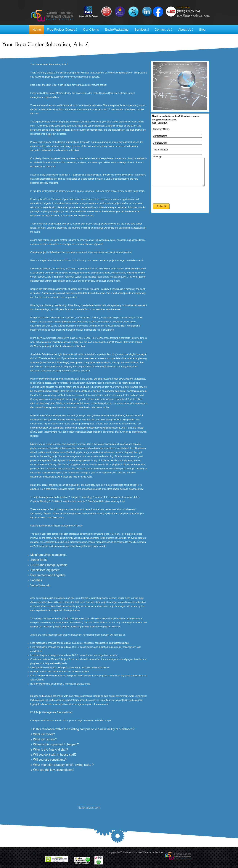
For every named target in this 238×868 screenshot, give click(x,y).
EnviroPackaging (117, 30)
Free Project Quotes (62, 30)
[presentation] (182, 201)
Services (141, 30)
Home (37, 30)
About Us (186, 30)
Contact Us (164, 30)
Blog (202, 30)
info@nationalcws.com (193, 16)
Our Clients (91, 30)
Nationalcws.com (89, 808)
